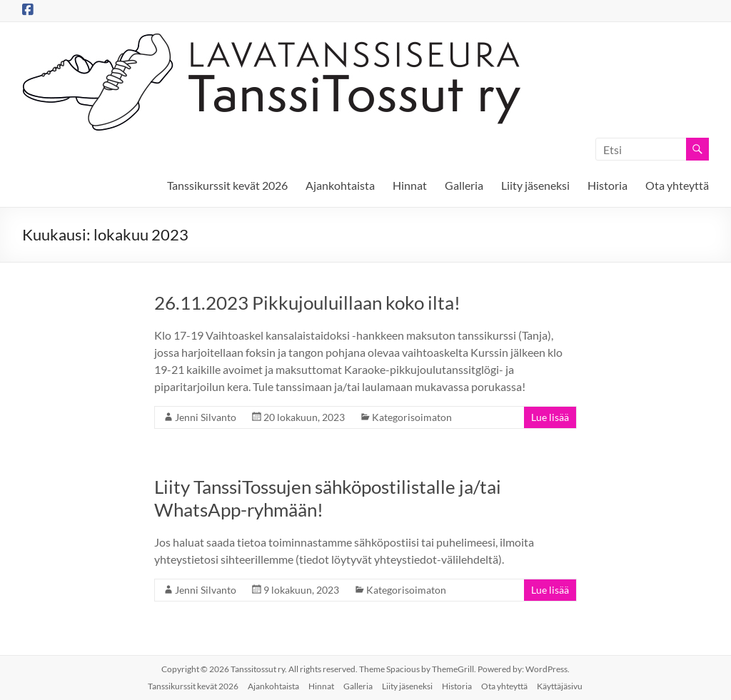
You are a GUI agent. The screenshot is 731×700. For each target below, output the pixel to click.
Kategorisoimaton (412, 417)
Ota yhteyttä (677, 185)
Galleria (464, 185)
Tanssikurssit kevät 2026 (227, 185)
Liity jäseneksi (535, 185)
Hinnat (410, 185)
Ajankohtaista (340, 185)
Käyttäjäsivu (560, 686)
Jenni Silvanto (206, 417)
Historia (608, 185)
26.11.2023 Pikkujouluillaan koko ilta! (307, 303)
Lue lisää (550, 417)
